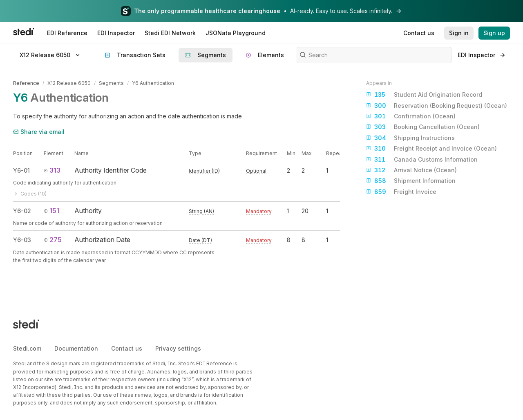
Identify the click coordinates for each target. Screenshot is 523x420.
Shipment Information (411, 181)
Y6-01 (21, 170)
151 (51, 211)
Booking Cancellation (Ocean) (423, 127)
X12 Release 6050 (69, 83)
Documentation (76, 348)
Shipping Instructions (410, 138)
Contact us (127, 348)
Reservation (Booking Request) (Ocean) (437, 106)
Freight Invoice (401, 192)
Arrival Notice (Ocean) (411, 170)
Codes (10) (30, 194)
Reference (26, 83)
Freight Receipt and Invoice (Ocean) (431, 149)
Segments (111, 83)
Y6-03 (22, 240)
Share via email (39, 132)
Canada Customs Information (422, 160)
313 (52, 170)
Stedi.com (27, 348)
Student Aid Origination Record (424, 95)
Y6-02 (22, 211)
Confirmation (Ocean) (411, 116)
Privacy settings (178, 348)
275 (53, 240)
